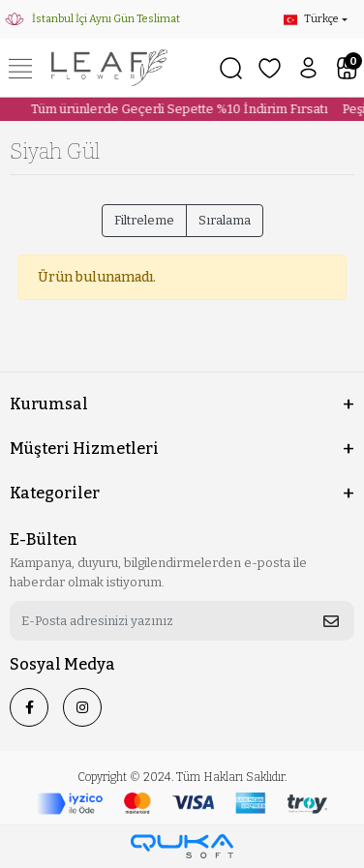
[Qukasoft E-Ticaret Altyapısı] (182, 846)
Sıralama (225, 220)
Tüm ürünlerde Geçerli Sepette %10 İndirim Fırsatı (177, 109)
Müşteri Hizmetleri (84, 449)
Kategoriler (55, 493)
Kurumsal (49, 404)
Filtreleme (144, 220)
